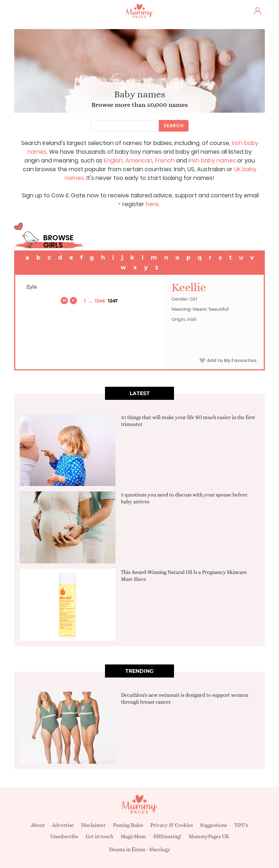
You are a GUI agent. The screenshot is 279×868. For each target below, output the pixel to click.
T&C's (241, 825)
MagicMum (133, 836)
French (165, 160)
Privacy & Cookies (172, 825)
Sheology (160, 849)
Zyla (32, 287)
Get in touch (100, 836)
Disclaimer (93, 825)
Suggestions (214, 825)
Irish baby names (212, 160)
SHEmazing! (167, 836)
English (113, 160)
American (139, 160)
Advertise (63, 825)
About (38, 825)
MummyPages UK (209, 836)
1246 (100, 301)
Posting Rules (128, 825)
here (152, 204)
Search (174, 126)
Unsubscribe (64, 836)
